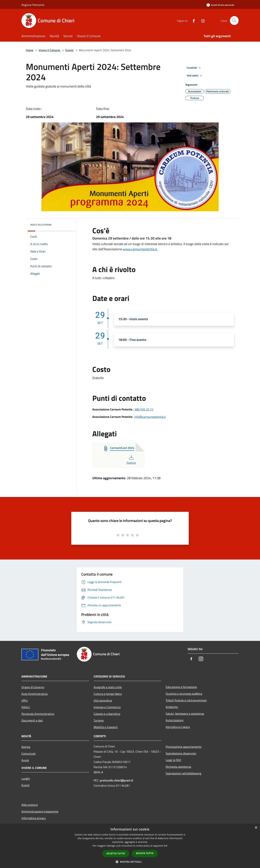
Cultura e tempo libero (108, 694)
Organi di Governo (33, 687)
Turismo (99, 720)
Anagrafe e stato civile (108, 687)
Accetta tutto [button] (116, 853)
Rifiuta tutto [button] (145, 853)
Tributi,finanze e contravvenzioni (186, 700)
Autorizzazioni (175, 720)
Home (30, 50)
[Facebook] (192, 20)
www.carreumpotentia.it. (140, 249)
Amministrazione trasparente (40, 811)
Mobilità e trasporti (106, 727)
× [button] (256, 828)
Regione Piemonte (33, 5)
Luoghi (26, 778)
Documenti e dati (32, 720)
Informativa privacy (34, 818)
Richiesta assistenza (178, 767)
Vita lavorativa (103, 700)
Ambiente (172, 707)
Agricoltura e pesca (178, 727)
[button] (130, 862)
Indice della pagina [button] (41, 225)
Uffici (25, 700)
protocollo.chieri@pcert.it (117, 780)
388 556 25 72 (144, 409)
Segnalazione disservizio (181, 753)
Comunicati (29, 754)
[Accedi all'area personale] (220, 5)
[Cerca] (234, 21)
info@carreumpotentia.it (150, 417)
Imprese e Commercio (107, 707)
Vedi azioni (195, 76)
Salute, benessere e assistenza (185, 714)
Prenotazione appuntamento (184, 747)
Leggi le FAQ (173, 760)
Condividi (194, 68)
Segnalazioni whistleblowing (183, 773)
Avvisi (25, 760)
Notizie (26, 747)
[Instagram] (201, 20)
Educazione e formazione (181, 687)
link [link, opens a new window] (166, 846)
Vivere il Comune (50, 50)
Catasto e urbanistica (107, 714)
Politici (26, 707)
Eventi (69, 50)
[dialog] (130, 846)
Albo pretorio (30, 805)
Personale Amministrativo (38, 714)
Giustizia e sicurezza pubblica (184, 694)
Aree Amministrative (35, 694)
